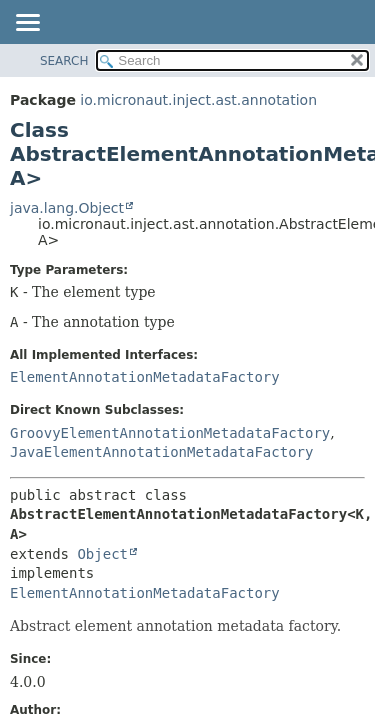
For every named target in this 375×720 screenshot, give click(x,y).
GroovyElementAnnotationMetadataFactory (170, 433)
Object (102, 554)
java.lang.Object (67, 208)
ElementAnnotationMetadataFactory (145, 377)
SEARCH (64, 61)
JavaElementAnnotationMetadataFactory (161, 452)
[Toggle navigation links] (27, 24)
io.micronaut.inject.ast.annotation (198, 100)
